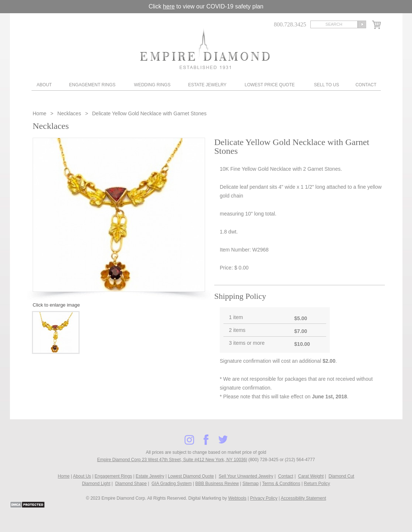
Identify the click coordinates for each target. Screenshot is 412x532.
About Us (82, 476)
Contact (366, 85)
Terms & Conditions (281, 484)
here (169, 6)
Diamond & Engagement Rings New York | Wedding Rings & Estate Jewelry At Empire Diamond (205, 49)
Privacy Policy (264, 498)
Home (40, 113)
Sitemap (251, 484)
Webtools (237, 498)
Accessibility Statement (303, 498)
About (44, 85)
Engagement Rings (92, 85)
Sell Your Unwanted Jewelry (246, 476)
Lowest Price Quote (270, 85)
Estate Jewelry (207, 85)
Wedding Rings (152, 85)
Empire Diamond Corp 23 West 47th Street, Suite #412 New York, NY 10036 (172, 460)
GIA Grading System (172, 484)
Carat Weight (311, 476)
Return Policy (317, 484)
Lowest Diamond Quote (191, 476)
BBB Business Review (217, 484)
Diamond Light (96, 484)
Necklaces (69, 113)
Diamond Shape (131, 484)
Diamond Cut (341, 476)
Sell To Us (327, 85)
